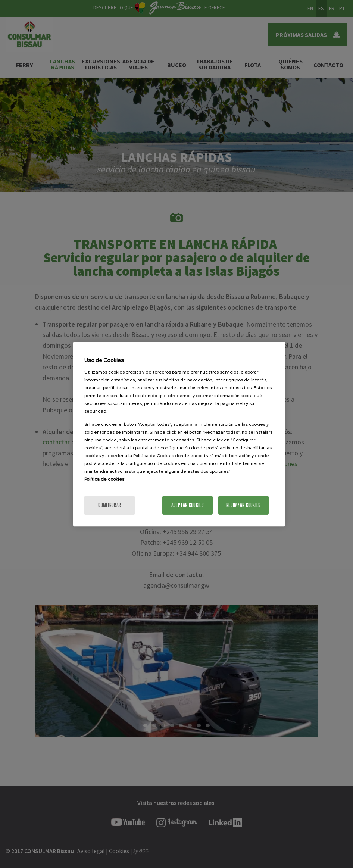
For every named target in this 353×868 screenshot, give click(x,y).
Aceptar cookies (188, 505)
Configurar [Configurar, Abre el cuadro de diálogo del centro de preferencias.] (110, 505)
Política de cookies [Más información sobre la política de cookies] (104, 479)
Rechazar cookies (243, 505)
